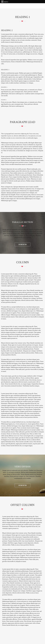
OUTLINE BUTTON (22, 244)
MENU (6, 2)
